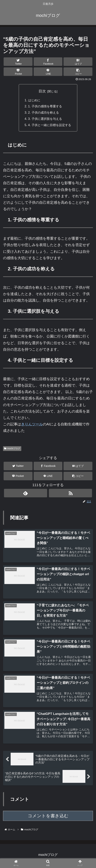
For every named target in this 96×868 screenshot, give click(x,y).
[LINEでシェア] (48, 72)
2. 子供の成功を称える (43, 113)
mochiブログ (12, 450)
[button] (78, 72)
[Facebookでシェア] (48, 62)
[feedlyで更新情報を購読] (26, 494)
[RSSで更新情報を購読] (70, 494)
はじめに (33, 100)
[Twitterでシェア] (18, 62)
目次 (42, 91)
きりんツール (32, 425)
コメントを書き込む (48, 818)
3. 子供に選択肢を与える (45, 120)
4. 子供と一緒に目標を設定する (50, 126)
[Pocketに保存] (18, 72)
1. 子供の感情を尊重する (45, 107)
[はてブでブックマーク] (78, 62)
